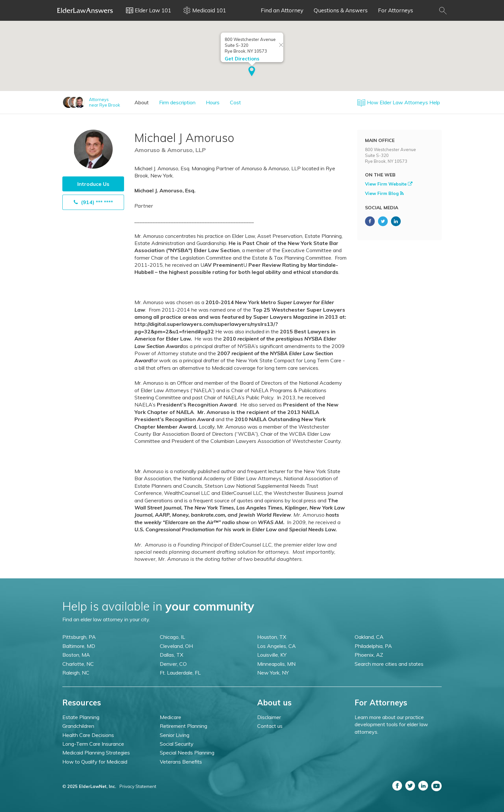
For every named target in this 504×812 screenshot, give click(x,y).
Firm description (177, 102)
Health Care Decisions (88, 735)
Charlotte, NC (78, 664)
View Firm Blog (384, 193)
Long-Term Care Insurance (93, 744)
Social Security (177, 744)
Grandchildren (78, 726)
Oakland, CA (369, 637)
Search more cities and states (389, 664)
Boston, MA (76, 655)
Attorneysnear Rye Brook (105, 102)
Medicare (170, 717)
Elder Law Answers (85, 10)
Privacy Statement (138, 786)
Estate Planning (81, 717)
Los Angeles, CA (277, 646)
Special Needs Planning (187, 753)
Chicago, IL (172, 637)
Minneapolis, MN (276, 664)
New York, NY (273, 673)
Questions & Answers (341, 10)
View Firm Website (389, 184)
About (142, 102)
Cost (235, 102)
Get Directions (242, 59)
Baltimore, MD (79, 646)
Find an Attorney (282, 10)
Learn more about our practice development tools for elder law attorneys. (391, 724)
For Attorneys (396, 10)
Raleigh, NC (76, 673)
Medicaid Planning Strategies (96, 753)
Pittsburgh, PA (79, 637)
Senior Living (175, 735)
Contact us (270, 726)
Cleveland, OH (176, 646)
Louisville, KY (272, 655)
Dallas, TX (171, 655)
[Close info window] (281, 45)
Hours (213, 102)
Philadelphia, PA (373, 646)
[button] (252, 72)
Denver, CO (173, 664)
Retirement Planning (183, 726)
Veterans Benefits (181, 762)
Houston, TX (272, 637)
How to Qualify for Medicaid (95, 762)
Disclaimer (269, 717)
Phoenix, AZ (369, 655)
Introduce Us (93, 184)
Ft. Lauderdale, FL (180, 673)
